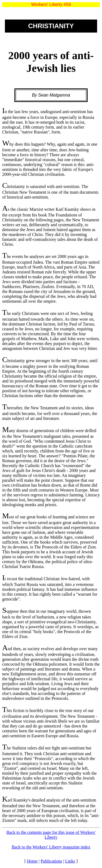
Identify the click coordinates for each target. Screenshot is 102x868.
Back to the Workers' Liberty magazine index (51, 847)
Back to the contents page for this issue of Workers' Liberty (51, 835)
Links (70, 861)
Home (32, 861)
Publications (51, 861)
